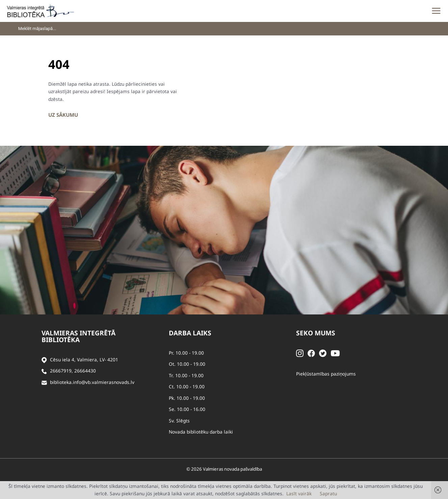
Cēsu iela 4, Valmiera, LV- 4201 (84, 359)
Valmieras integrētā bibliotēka (78, 336)
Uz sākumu (63, 115)
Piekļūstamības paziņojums (326, 374)
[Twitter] (323, 353)
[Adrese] (44, 360)
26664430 (85, 371)
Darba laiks (190, 333)
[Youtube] (335, 353)
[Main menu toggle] (436, 11)
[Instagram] (300, 353)
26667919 (61, 371)
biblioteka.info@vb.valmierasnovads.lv (92, 382)
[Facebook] (311, 353)
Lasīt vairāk (299, 493)
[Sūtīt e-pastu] (44, 382)
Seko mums (316, 333)
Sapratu (328, 493)
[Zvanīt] (44, 371)
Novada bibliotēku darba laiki (201, 432)
